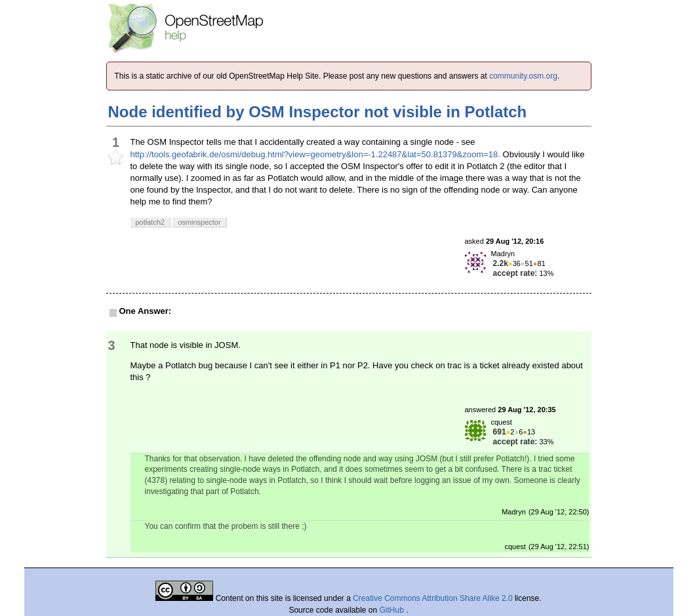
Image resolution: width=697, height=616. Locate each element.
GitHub (393, 610)
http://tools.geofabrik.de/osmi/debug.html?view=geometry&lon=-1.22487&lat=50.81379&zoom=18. (315, 154)
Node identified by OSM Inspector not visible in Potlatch (318, 112)
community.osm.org (523, 76)
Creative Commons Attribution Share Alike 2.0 (432, 598)
